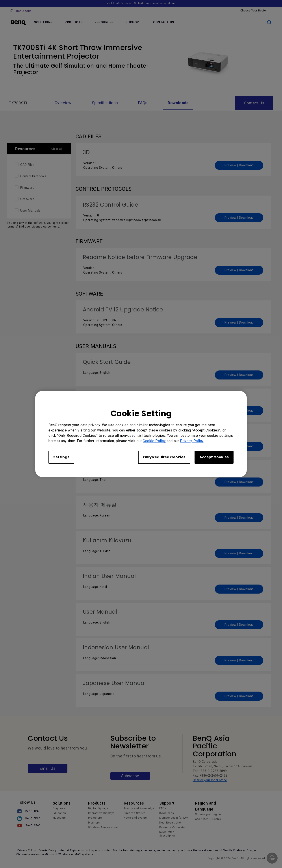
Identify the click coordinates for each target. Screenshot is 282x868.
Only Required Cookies (164, 457)
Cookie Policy (154, 441)
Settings (61, 457)
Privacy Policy (192, 441)
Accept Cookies (214, 457)
